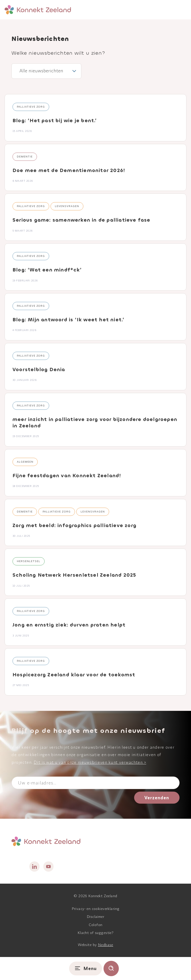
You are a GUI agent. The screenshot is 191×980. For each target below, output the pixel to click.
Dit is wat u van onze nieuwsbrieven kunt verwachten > (90, 762)
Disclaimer (95, 917)
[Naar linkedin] (34, 867)
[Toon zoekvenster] (111, 968)
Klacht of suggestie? (95, 933)
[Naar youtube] (48, 867)
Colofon (96, 925)
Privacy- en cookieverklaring (96, 909)
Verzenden (157, 798)
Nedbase (106, 945)
